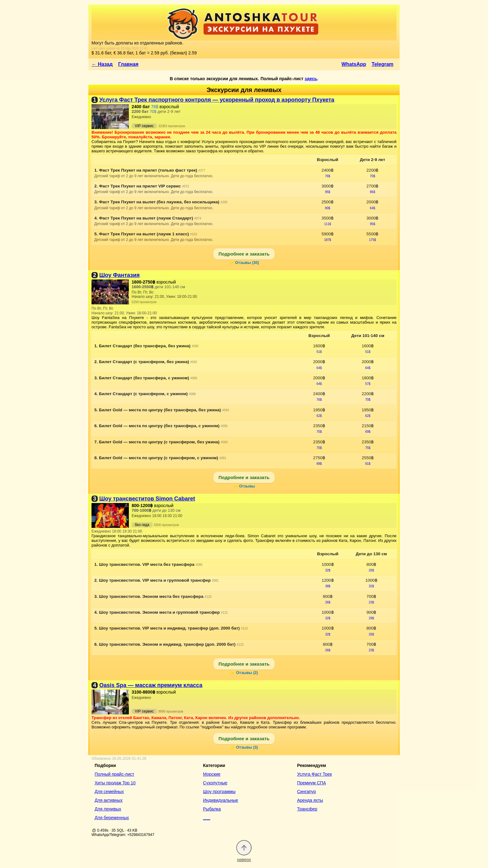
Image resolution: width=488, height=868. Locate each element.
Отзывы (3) (247, 747)
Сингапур (306, 792)
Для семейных (109, 792)
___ (206, 818)
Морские (212, 774)
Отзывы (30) (247, 263)
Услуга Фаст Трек (314, 774)
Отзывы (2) (247, 673)
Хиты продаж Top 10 (115, 783)
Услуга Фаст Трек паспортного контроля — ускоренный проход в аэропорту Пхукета (217, 100)
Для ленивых (108, 809)
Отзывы (247, 486)
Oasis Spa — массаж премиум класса (151, 685)
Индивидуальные (221, 800)
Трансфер (307, 809)
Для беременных (112, 818)
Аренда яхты (310, 800)
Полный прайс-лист (114, 774)
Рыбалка (212, 809)
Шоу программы (219, 792)
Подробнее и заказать (244, 254)
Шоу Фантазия (120, 275)
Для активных (109, 800)
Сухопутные (215, 783)
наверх (244, 857)
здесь (311, 79)
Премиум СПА (311, 783)
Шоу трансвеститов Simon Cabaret (147, 499)
